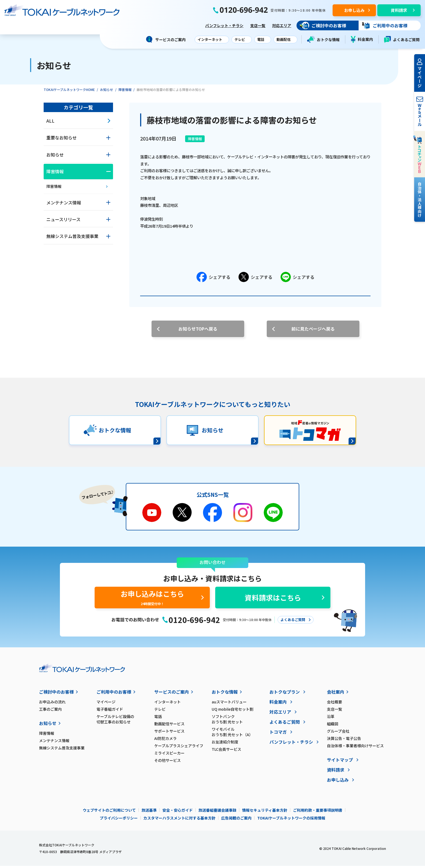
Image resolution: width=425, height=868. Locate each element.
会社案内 (336, 694)
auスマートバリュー (229, 704)
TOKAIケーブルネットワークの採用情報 (291, 820)
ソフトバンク (240, 721)
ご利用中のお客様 (114, 694)
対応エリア (281, 26)
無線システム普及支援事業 (62, 750)
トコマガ (278, 734)
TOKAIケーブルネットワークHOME (69, 92)
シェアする (213, 279)
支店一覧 (257, 26)
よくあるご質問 (402, 39)
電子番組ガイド (110, 711)
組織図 (333, 726)
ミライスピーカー (169, 755)
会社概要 (334, 704)
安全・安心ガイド (178, 812)
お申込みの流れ (52, 704)
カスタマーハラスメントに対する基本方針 (179, 820)
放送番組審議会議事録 (217, 812)
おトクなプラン (285, 694)
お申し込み (338, 782)
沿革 (331, 719)
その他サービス (168, 762)
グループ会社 (338, 733)
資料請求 (336, 772)
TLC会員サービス (226, 751)
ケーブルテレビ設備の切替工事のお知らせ (115, 721)
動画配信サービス (169, 726)
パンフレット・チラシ (223, 26)
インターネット (168, 704)
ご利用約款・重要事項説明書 (318, 812)
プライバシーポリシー (119, 820)
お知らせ (107, 92)
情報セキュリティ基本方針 (265, 812)
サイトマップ (340, 762)
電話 (158, 719)
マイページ (106, 704)
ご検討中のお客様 (56, 694)
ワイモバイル (240, 734)
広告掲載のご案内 (236, 820)
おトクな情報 (323, 39)
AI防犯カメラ (165, 740)
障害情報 (125, 92)
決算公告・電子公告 (344, 740)
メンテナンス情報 (54, 743)
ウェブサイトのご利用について (109, 812)
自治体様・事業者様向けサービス (355, 748)
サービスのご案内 (172, 694)
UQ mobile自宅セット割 (233, 711)
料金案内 (362, 39)
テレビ (160, 711)
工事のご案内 (50, 711)
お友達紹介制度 (225, 744)
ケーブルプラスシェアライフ (179, 748)
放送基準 (149, 812)
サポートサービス (169, 733)
